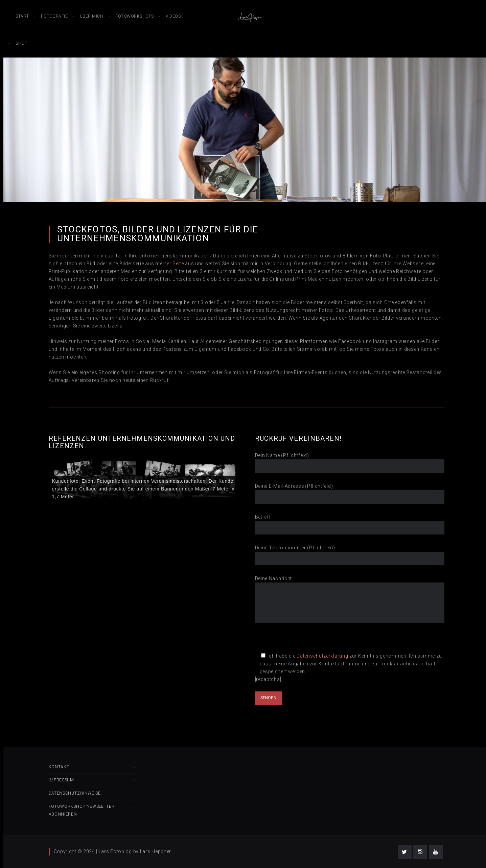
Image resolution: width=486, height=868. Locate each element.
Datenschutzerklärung (322, 656)
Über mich (92, 16)
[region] (143, 481)
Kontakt (59, 767)
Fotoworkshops (135, 16)
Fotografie (54, 16)
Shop (21, 43)
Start (22, 16)
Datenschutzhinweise (75, 793)
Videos (173, 16)
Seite (178, 264)
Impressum (61, 780)
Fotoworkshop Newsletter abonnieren (82, 810)
